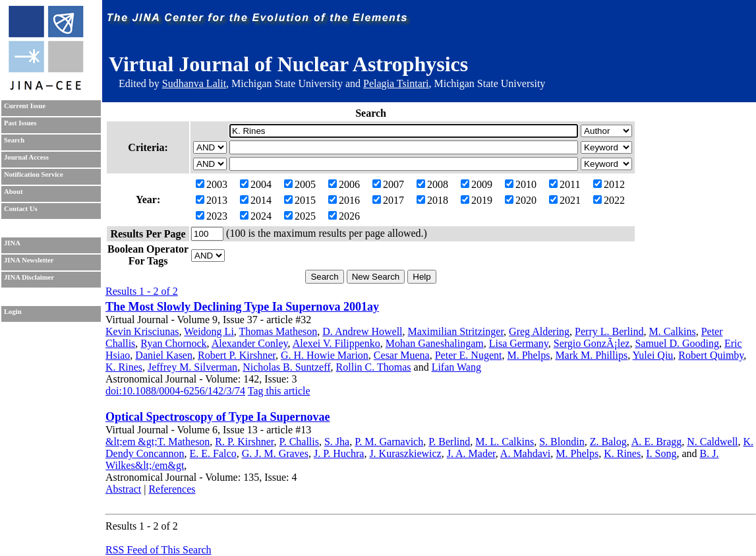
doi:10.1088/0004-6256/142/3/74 (175, 391)
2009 (477, 184)
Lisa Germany (519, 343)
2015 (300, 200)
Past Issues (20, 123)
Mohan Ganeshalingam (435, 343)
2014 (256, 200)
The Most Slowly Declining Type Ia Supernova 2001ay (242, 307)
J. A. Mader (471, 453)
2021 (565, 200)
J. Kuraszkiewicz (405, 453)
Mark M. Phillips (591, 355)
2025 (300, 216)
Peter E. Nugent (469, 355)
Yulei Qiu (653, 355)
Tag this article (279, 391)
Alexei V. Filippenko (336, 343)
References (172, 489)
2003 (212, 184)
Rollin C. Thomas (374, 367)
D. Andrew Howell (362, 331)
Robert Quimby (711, 355)
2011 (565, 184)
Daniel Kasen (164, 355)
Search (14, 140)
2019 (477, 200)
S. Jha (337, 442)
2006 (344, 184)
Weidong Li (209, 331)
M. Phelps (528, 355)
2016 (344, 200)
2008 (432, 184)
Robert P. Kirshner (237, 355)
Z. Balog (608, 442)
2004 (256, 184)
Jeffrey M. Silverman (192, 367)
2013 (212, 200)
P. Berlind (449, 442)
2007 (388, 184)
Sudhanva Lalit (194, 83)
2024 (256, 216)
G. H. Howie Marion (325, 355)
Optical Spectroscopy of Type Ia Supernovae (218, 417)
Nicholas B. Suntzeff (286, 367)
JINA (12, 243)
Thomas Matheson (278, 331)
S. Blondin (562, 442)
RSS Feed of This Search (159, 550)
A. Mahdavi (525, 453)
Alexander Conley (250, 343)
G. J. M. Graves (275, 453)
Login (13, 312)
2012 (609, 184)
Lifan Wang (456, 367)
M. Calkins (673, 331)
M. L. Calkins (505, 442)
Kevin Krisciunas (142, 331)
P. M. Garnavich (389, 442)
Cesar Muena (402, 355)
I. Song (661, 453)
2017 (388, 200)
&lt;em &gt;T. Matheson (158, 442)
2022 (609, 200)
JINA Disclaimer (29, 277)
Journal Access (26, 157)
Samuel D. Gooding (677, 343)
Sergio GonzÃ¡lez (592, 343)
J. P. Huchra (339, 453)
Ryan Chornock (173, 343)
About (13, 192)
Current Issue (25, 106)
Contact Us (21, 209)
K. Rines (124, 367)
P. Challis (299, 442)
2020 (521, 200)
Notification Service (34, 174)
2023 (212, 216)
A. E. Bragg (656, 442)
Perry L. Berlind (609, 331)
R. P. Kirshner (244, 442)
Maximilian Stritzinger (456, 331)
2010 (521, 184)
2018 (432, 200)
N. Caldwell (712, 442)
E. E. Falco (213, 453)
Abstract (123, 489)
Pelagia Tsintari (396, 83)
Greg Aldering (539, 331)
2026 (344, 216)
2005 (300, 184)
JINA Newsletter (29, 260)
